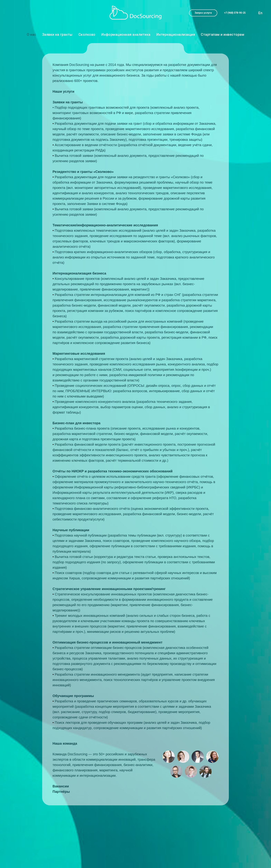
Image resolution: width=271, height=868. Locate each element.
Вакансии (61, 786)
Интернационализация (176, 35)
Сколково (87, 35)
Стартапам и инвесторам (223, 35)
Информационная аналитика (126, 35)
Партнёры (61, 792)
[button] (203, 13)
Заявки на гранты (57, 35)
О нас (32, 35)
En (260, 13)
